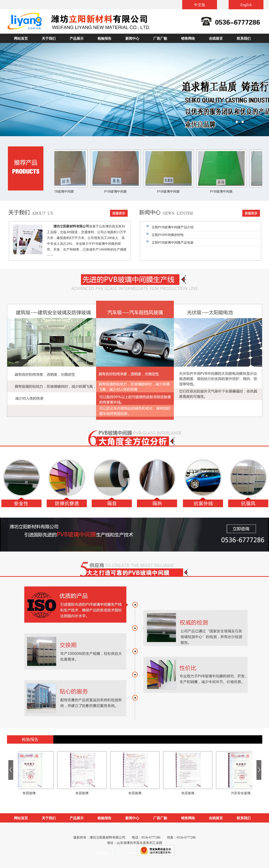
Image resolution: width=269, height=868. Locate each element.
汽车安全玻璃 (242, 793)
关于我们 (49, 39)
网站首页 (21, 39)
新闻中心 (132, 39)
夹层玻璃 (31, 793)
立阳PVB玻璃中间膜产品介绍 (173, 227)
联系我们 (244, 39)
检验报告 (104, 39)
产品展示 (77, 39)
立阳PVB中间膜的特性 (168, 235)
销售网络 (188, 39)
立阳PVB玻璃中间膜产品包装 (173, 243)
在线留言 (216, 39)
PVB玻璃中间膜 (64, 192)
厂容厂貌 (160, 39)
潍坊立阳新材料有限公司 (134, 90)
